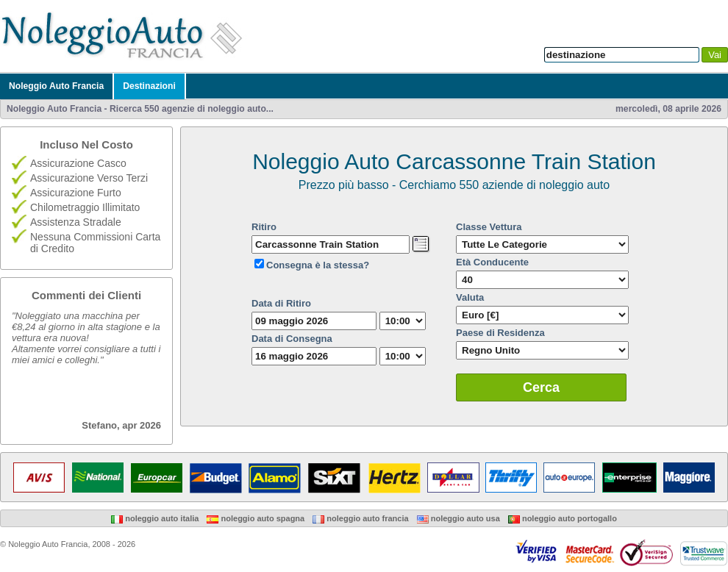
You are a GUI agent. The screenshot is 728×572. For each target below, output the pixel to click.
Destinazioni (149, 86)
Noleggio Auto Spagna (256, 518)
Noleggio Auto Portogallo (563, 518)
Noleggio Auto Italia (155, 518)
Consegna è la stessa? (318, 265)
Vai (715, 55)
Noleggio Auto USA (458, 518)
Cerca (541, 387)
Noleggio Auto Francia (56, 86)
